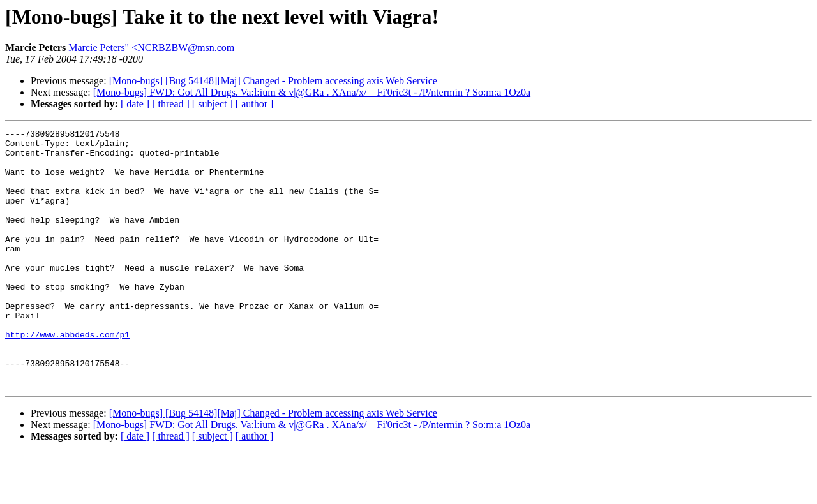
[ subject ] (213, 104)
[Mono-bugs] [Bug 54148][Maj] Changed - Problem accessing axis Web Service (273, 81)
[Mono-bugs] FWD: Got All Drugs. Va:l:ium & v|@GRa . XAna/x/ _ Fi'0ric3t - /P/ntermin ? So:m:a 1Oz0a (312, 92)
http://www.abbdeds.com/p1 (67, 376)
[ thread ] (171, 104)
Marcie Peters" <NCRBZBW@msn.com (151, 48)
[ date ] (135, 104)
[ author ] (255, 104)
